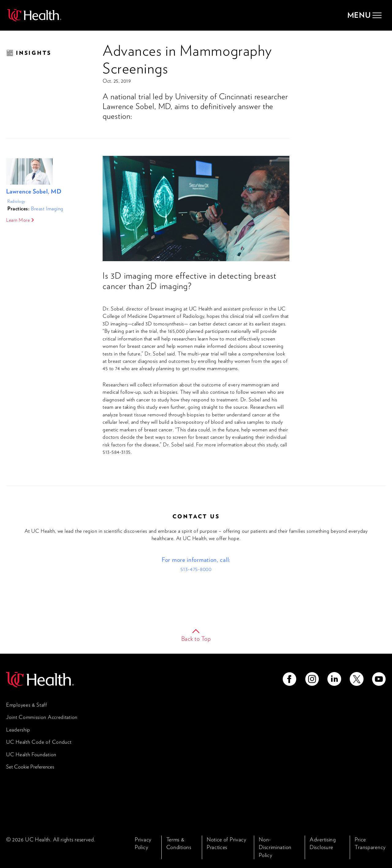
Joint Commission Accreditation (42, 717)
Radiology (16, 201)
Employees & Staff (27, 705)
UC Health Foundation (31, 754)
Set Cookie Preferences (30, 767)
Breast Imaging (47, 209)
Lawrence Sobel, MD (34, 191)
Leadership (18, 730)
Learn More (18, 220)
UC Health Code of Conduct (39, 742)
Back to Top (196, 639)
